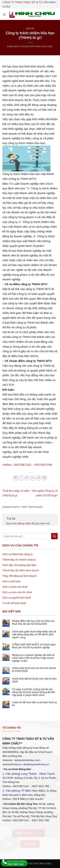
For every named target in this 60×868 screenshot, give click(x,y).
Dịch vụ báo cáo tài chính (17, 592)
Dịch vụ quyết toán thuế (17, 597)
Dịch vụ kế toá (11, 581)
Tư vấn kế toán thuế (14, 603)
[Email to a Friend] (33, 478)
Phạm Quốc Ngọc (44, 46)
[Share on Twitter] (27, 478)
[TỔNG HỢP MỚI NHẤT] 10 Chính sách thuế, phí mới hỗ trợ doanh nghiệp (34, 646)
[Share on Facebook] (21, 478)
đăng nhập (24, 523)
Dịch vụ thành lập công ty (18, 554)
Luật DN (30, 28)
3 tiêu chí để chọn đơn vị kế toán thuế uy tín (34, 704)
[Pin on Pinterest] (39, 478)
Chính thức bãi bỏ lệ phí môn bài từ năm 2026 (34, 680)
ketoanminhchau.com (27, 760)
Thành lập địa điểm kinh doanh (21, 570)
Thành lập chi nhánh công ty (19, 560)
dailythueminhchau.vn (36, 764)
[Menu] (4, 14)
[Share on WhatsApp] (16, 478)
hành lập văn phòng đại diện (19, 565)
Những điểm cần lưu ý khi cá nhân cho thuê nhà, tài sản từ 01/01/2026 (33, 622)
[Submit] (54, 536)
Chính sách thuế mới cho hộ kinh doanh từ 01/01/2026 (34, 670)
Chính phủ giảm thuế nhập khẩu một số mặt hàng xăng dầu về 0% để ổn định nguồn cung (34, 634)
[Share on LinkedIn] (44, 478)
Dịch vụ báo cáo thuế (15, 587)
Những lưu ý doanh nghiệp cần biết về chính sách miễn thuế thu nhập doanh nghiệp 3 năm (33, 658)
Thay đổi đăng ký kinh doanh (20, 576)
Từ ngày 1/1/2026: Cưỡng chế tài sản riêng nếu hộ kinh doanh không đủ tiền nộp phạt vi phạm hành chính (34, 692)
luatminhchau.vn (12, 764)
